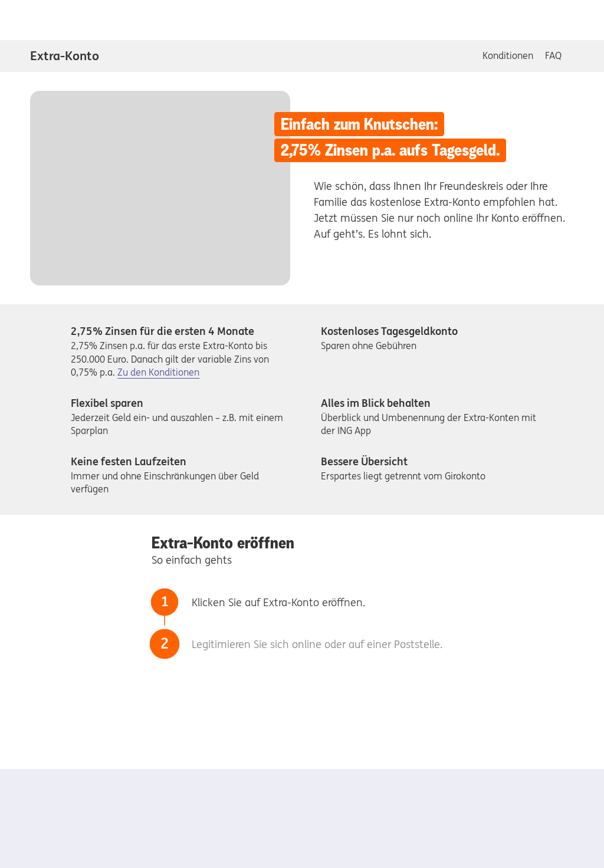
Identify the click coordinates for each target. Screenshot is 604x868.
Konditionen (508, 55)
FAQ (553, 55)
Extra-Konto (65, 56)
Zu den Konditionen (158, 372)
